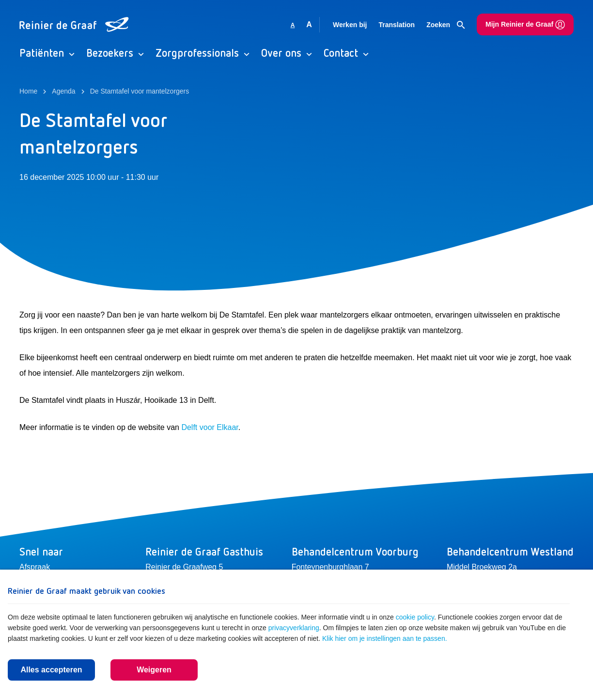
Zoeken (446, 25)
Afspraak (35, 567)
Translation (397, 25)
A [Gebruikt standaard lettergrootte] (293, 25)
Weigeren (154, 670)
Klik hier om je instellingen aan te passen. (385, 638)
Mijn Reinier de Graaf (525, 25)
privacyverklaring (294, 628)
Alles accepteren (51, 670)
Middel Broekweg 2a (482, 567)
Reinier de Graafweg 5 (184, 567)
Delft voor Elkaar (210, 427)
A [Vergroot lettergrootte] (309, 24)
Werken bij (350, 25)
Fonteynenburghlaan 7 (330, 567)
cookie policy (415, 617)
